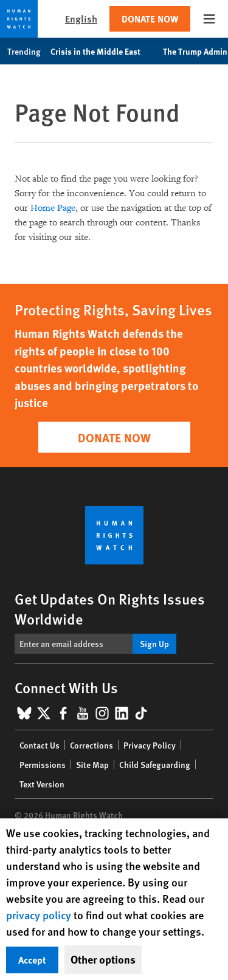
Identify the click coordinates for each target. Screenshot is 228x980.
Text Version (42, 784)
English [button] (81, 19)
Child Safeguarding (155, 764)
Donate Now (150, 19)
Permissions (43, 764)
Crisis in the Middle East (102, 51)
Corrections (92, 745)
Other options (103, 959)
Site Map (92, 764)
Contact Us (40, 745)
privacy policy (39, 915)
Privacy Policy (150, 745)
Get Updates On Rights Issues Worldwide (110, 608)
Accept (32, 960)
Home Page (53, 208)
